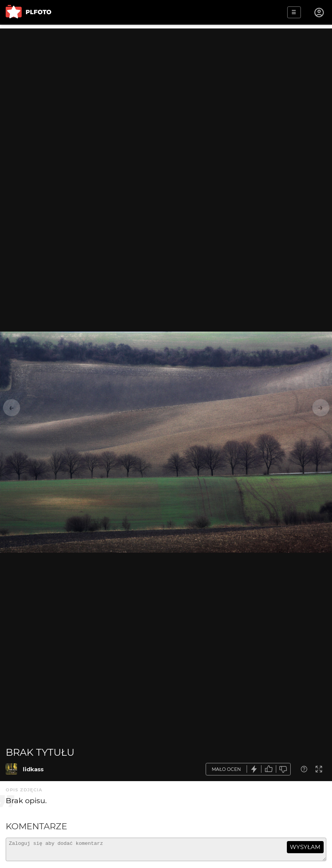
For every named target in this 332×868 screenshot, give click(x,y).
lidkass (33, 769)
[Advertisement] (166, 82)
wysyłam (305, 847)
